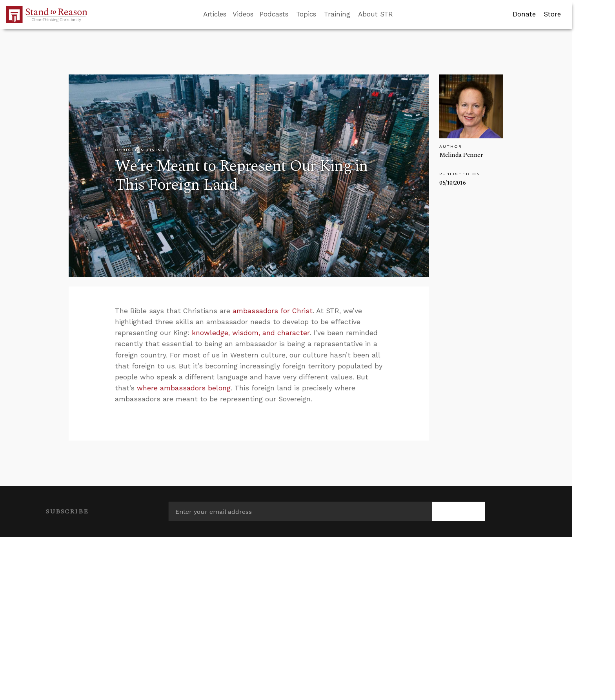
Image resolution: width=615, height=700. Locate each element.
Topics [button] (306, 14)
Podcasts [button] (274, 14)
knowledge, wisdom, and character (251, 333)
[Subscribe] (459, 511)
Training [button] (337, 14)
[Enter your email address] (301, 511)
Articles (215, 14)
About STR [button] (376, 14)
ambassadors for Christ (273, 311)
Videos (243, 14)
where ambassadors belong (184, 388)
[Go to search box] (400, 15)
